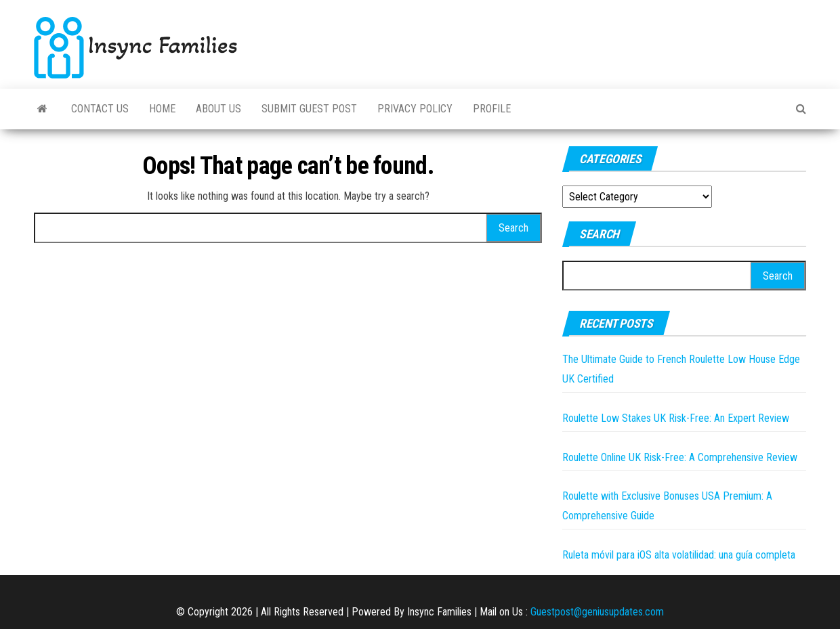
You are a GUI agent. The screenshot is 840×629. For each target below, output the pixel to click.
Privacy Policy (415, 109)
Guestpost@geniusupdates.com (597, 612)
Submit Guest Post (309, 109)
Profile (492, 109)
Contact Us (100, 109)
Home (162, 109)
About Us (218, 109)
